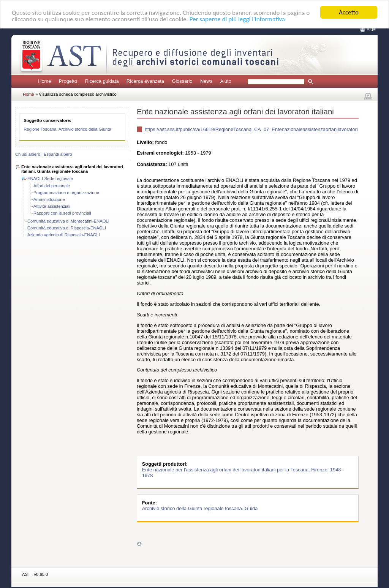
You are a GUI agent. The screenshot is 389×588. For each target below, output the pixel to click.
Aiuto (225, 81)
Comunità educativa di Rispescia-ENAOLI (67, 228)
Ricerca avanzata (145, 81)
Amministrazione (49, 199)
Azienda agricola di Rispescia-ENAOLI (64, 235)
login (372, 29)
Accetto (349, 12)
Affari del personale (52, 186)
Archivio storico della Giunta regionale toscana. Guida (200, 508)
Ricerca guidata (102, 81)
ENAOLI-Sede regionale (50, 179)
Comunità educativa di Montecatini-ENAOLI (68, 221)
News (206, 81)
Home (44, 81)
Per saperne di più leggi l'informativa (237, 19)
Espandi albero (58, 154)
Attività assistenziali (52, 206)
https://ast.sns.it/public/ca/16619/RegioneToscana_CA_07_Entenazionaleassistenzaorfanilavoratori (251, 129)
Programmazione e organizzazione (66, 193)
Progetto (68, 81)
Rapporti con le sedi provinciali (62, 213)
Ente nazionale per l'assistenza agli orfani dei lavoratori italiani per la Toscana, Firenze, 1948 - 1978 (243, 473)
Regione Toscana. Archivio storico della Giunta (67, 129)
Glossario (182, 81)
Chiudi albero (28, 154)
